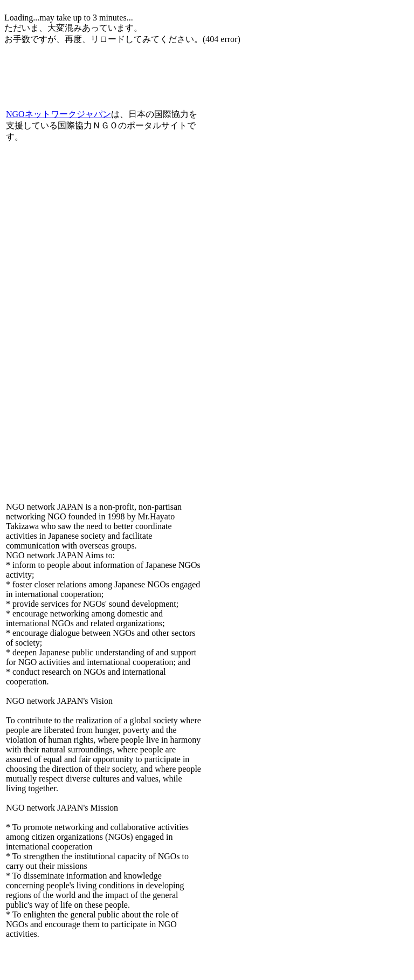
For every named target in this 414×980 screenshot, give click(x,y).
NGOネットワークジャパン (58, 114)
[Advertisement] (130, 58)
